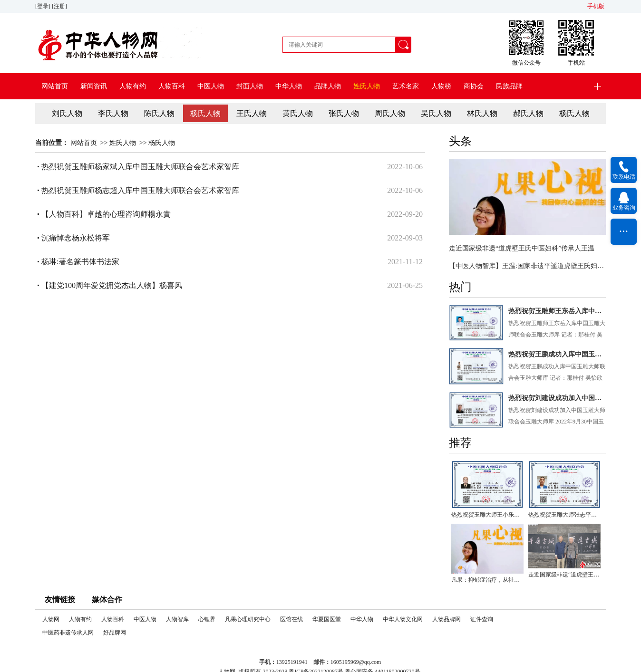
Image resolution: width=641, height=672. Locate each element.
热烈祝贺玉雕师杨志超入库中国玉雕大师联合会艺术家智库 (140, 190)
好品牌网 (115, 633)
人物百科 (172, 86)
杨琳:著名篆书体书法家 (80, 262)
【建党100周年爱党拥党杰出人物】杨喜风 (112, 285)
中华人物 (289, 86)
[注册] (60, 6)
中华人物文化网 (403, 619)
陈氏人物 (159, 113)
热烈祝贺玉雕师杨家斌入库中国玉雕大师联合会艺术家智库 (140, 167)
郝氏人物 (528, 113)
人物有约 (133, 86)
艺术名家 (406, 86)
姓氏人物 (367, 86)
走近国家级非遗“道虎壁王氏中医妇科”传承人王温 (522, 248)
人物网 (51, 619)
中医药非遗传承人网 (68, 633)
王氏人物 (252, 113)
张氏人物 (344, 113)
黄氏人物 (298, 113)
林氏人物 (482, 113)
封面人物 (250, 86)
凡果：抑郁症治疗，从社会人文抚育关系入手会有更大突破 (487, 580)
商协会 (474, 86)
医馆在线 (291, 619)
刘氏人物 (67, 113)
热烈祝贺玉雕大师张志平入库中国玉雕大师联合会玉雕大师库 (564, 515)
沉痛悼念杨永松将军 (76, 238)
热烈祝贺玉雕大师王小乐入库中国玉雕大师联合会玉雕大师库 (487, 515)
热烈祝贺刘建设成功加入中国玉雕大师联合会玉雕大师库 (557, 398)
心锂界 (207, 619)
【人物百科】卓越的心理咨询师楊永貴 (106, 214)
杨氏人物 (205, 113)
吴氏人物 (436, 113)
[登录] (44, 6)
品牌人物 (328, 86)
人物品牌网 (447, 619)
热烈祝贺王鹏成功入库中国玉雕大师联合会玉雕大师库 (557, 354)
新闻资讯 (94, 86)
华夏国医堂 (327, 619)
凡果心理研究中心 (248, 619)
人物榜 (441, 86)
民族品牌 (509, 86)
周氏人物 (390, 113)
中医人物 (211, 86)
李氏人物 (113, 113)
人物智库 (177, 619)
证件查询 (482, 619)
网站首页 (55, 86)
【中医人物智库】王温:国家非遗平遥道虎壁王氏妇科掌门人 (527, 266)
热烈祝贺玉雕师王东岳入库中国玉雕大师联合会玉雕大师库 (557, 311)
